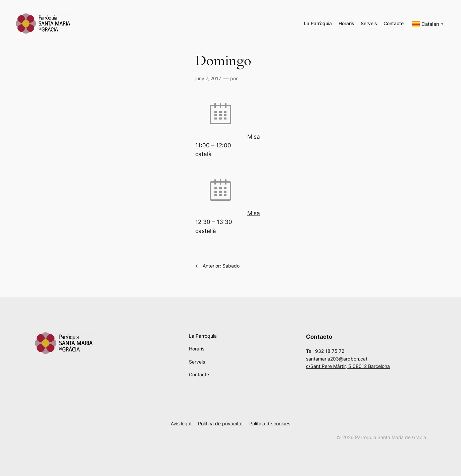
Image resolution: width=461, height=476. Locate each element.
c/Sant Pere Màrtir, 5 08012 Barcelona (348, 366)
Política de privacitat (220, 423)
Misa (254, 137)
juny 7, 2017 (208, 78)
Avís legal (181, 423)
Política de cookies (270, 423)
